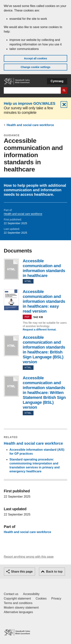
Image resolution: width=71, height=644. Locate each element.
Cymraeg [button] (57, 81)
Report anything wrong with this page (29, 557)
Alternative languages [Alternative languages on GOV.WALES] (18, 612)
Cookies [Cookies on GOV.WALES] (41, 598)
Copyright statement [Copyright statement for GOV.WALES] (17, 598)
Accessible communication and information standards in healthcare (11, 269)
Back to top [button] (54, 572)
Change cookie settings (35, 67)
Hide (64, 104)
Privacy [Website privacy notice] (56, 598)
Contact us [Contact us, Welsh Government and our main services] (11, 594)
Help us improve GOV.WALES (30, 103)
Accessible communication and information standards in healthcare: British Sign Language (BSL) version (11, 346)
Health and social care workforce (30, 125)
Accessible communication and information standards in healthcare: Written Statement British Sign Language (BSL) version (11, 386)
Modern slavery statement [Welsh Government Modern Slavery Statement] (21, 608)
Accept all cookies (35, 58)
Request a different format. (40, 330)
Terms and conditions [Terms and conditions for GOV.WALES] (18, 603)
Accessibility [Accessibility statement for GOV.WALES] (31, 594)
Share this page (22, 572)
